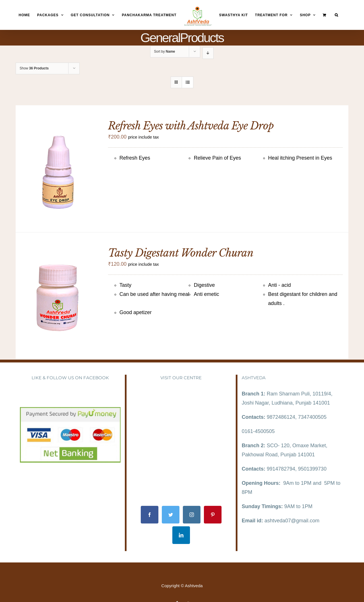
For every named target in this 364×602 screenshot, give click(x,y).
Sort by (165, 51)
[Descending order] (208, 53)
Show (34, 68)
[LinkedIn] (181, 535)
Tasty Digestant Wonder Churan (181, 253)
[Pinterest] (213, 515)
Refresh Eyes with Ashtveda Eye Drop (191, 126)
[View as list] (188, 82)
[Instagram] (192, 515)
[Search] (336, 15)
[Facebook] (150, 515)
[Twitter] (171, 515)
